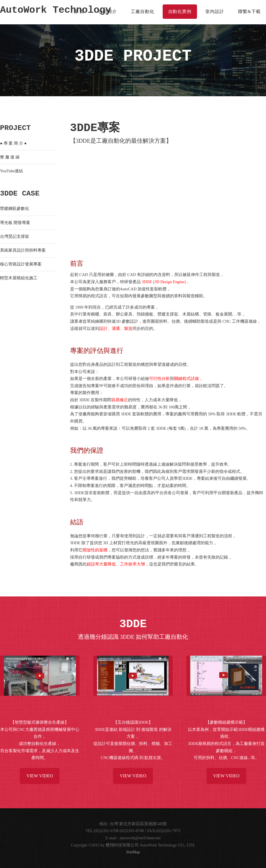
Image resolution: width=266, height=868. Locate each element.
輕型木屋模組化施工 (19, 278)
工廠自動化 (143, 11)
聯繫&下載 (249, 11)
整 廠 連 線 (10, 157)
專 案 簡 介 (13, 143)
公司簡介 (108, 11)
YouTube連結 (11, 171)
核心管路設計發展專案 (21, 264)
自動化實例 (180, 11)
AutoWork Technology (56, 11)
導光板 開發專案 (15, 223)
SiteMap (133, 852)
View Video (40, 776)
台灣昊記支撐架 (15, 236)
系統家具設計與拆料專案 (23, 250)
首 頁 (79, 11)
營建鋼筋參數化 (15, 208)
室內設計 (215, 11)
